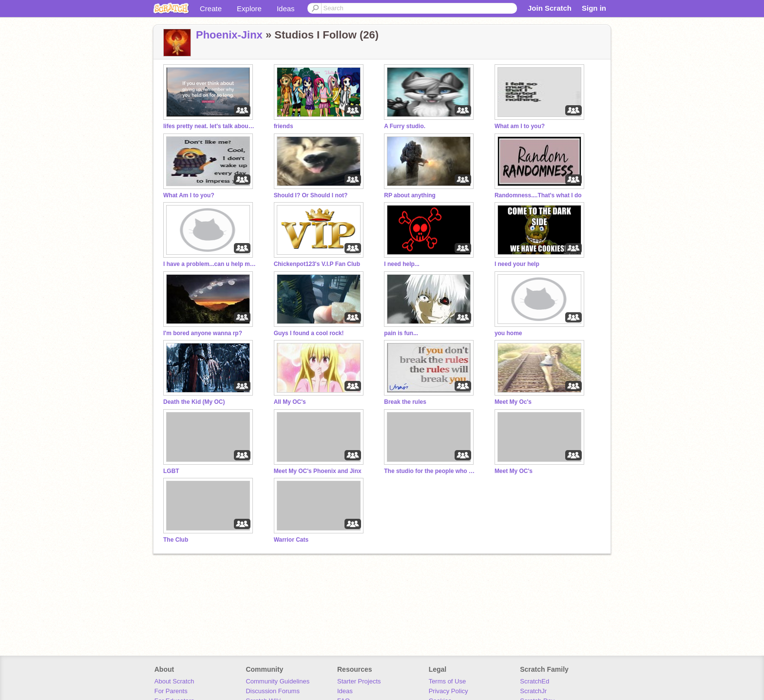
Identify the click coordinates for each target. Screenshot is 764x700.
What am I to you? (520, 126)
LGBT (171, 471)
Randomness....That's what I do (538, 195)
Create (211, 9)
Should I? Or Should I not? (311, 195)
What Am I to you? (189, 195)
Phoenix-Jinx (229, 35)
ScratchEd (535, 681)
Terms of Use (448, 681)
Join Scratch (550, 8)
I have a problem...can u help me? (210, 264)
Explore (249, 9)
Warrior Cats (291, 540)
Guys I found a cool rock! (309, 333)
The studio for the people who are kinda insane (430, 471)
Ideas (286, 9)
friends (284, 126)
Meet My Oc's (513, 402)
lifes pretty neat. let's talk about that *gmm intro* (210, 126)
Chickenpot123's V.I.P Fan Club (317, 264)
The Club (176, 540)
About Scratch (174, 681)
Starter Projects (359, 681)
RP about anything (410, 195)
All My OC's (290, 402)
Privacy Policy (449, 691)
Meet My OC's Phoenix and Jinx (318, 471)
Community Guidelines (277, 681)
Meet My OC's (514, 471)
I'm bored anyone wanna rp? (203, 333)
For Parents (171, 691)
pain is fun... (401, 333)
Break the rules (405, 402)
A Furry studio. (405, 126)
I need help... (402, 264)
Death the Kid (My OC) (194, 402)
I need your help (517, 264)
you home (508, 333)
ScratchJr (533, 691)
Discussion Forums (273, 691)
